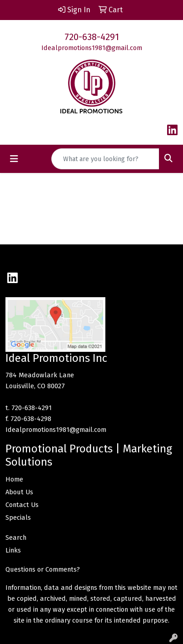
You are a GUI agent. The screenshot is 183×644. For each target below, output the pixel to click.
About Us (19, 492)
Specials (18, 517)
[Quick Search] (105, 159)
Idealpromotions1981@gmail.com (92, 48)
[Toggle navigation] (14, 159)
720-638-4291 (92, 37)
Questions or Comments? (43, 569)
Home (14, 479)
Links (13, 550)
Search (16, 538)
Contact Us (22, 505)
